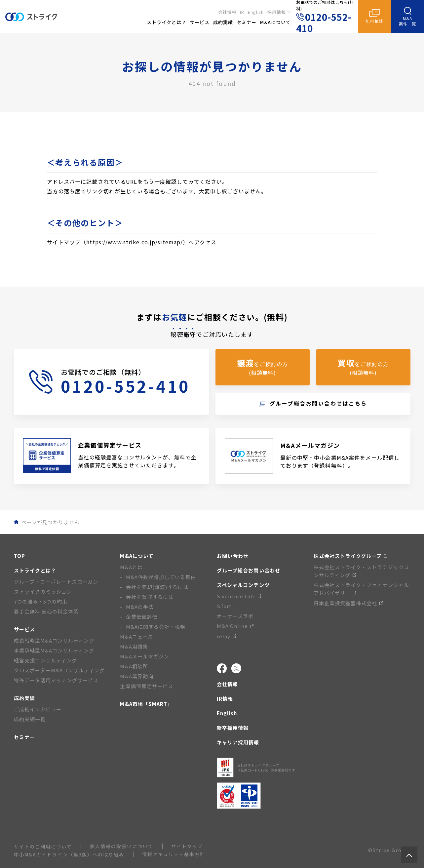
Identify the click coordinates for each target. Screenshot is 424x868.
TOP (19, 556)
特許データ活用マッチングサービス (56, 680)
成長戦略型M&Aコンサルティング (54, 640)
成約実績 (24, 698)
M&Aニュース (136, 636)
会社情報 (227, 12)
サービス (24, 629)
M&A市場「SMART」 (146, 704)
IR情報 (225, 699)
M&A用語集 (134, 646)
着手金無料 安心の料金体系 (46, 611)
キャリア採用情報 (238, 742)
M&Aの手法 (140, 607)
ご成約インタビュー (38, 709)
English (256, 12)
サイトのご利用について (43, 847)
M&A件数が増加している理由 (161, 577)
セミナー (24, 737)
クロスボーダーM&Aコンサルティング (59, 670)
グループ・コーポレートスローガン (56, 582)
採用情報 (277, 12)
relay (226, 636)
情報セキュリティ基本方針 (174, 854)
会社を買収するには (150, 597)
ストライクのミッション (43, 592)
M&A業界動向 (136, 676)
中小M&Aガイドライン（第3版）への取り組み (69, 854)
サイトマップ (187, 846)
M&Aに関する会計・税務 (156, 627)
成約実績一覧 (30, 719)
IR (242, 12)
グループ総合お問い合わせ (249, 570)
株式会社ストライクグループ (351, 556)
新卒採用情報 (233, 728)
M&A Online (235, 626)
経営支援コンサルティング (46, 660)
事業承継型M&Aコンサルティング (54, 650)
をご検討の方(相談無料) (262, 367)
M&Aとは (131, 567)
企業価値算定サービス (147, 686)
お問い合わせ (233, 556)
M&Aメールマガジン (145, 656)
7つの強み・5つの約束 (41, 601)
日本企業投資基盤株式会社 (348, 603)
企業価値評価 (142, 617)
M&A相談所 (134, 666)
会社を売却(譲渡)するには (157, 587)
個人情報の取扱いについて (122, 846)
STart (224, 606)
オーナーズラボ (235, 616)
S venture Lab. (239, 596)
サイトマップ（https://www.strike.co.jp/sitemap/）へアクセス (132, 242)
